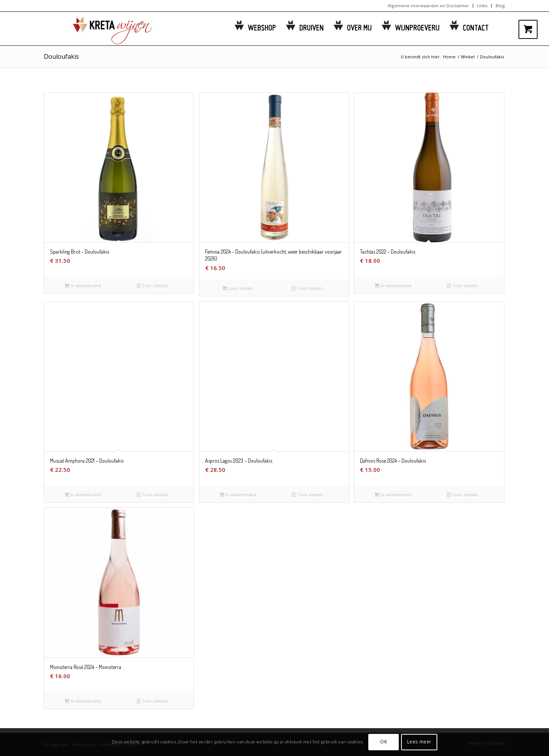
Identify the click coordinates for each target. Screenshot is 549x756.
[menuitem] (429, 6)
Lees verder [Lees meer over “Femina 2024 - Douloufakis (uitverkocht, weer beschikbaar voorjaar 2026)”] (238, 288)
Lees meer (419, 742)
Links (482, 6)
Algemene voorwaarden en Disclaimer (428, 6)
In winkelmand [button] (83, 286)
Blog (500, 6)
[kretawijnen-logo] (103, 29)
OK (384, 742)
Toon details (152, 286)
